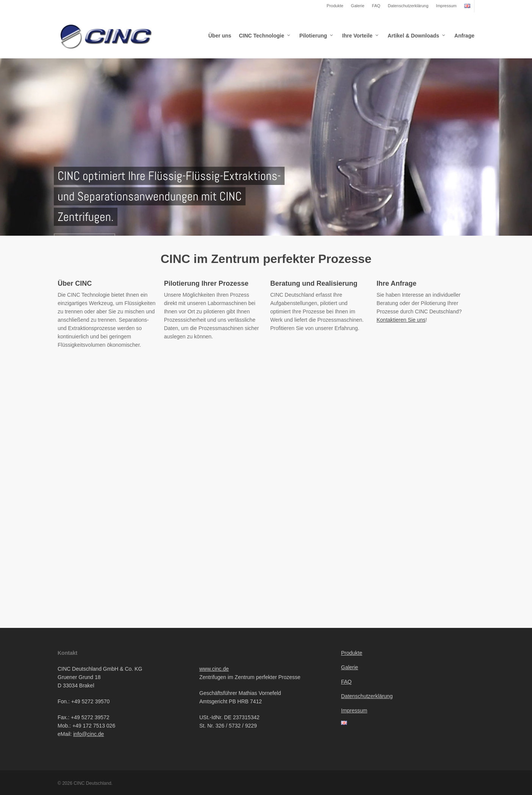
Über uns (220, 36)
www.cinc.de (214, 669)
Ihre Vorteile (361, 35)
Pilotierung (317, 35)
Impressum (446, 6)
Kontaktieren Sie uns (401, 320)
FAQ (376, 6)
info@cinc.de (88, 734)
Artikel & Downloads (417, 35)
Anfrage (464, 36)
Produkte (335, 6)
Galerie (358, 6)
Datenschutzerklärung (408, 6)
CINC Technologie (265, 35)
